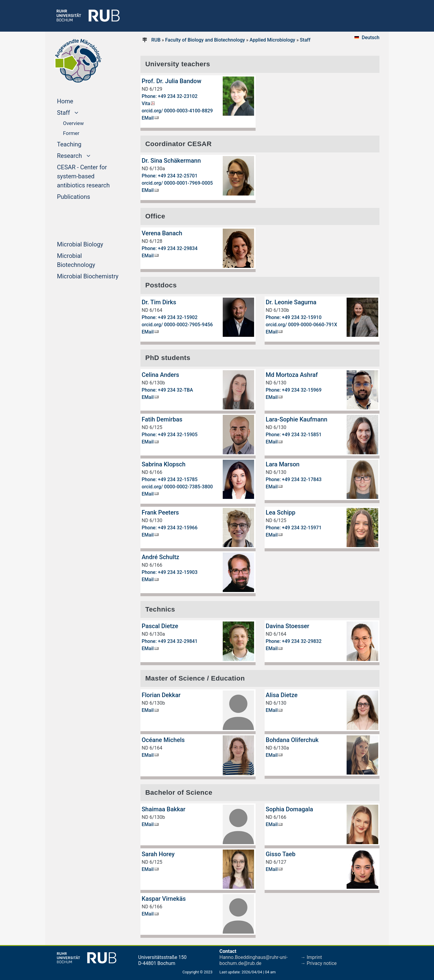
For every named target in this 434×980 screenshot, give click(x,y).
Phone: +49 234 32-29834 (170, 248)
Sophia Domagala (289, 809)
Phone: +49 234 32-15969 (294, 390)
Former (71, 133)
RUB (156, 40)
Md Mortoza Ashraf (292, 375)
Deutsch (371, 38)
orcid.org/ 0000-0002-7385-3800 (177, 487)
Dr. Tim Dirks (159, 302)
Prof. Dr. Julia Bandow (171, 81)
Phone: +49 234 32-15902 (170, 317)
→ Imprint (311, 957)
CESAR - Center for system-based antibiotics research (89, 176)
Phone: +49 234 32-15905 (170, 435)
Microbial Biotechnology (88, 260)
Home (77, 101)
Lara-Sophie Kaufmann (297, 419)
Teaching (81, 144)
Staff (305, 40)
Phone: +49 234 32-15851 (294, 435)
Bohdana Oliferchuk (292, 740)
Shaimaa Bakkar (164, 809)
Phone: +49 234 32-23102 (170, 96)
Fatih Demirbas (162, 419)
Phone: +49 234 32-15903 (170, 572)
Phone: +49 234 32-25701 (170, 176)
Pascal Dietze (160, 626)
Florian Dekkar (161, 695)
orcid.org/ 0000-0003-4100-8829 (177, 111)
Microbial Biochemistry (89, 276)
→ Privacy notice (319, 963)
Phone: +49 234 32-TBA (167, 390)
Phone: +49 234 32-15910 (294, 317)
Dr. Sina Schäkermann (171, 161)
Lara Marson (283, 464)
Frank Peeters (160, 512)
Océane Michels (163, 740)
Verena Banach (162, 233)
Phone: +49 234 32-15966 (170, 528)
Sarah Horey (158, 854)
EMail (148, 118)
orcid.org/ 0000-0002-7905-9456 (177, 325)
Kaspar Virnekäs (164, 899)
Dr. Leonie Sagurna (291, 302)
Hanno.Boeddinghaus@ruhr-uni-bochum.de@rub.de (253, 960)
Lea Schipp (281, 512)
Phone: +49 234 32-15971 (294, 528)
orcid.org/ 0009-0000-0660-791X (302, 325)
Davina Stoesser (288, 626)
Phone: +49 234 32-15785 (170, 479)
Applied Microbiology (272, 40)
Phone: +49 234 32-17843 (294, 479)
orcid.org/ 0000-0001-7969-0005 (177, 183)
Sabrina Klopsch (164, 464)
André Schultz (160, 557)
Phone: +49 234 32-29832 (294, 641)
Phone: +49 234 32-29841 (170, 641)
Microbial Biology (89, 244)
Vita (146, 103)
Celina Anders (160, 375)
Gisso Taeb (281, 854)
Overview (73, 123)
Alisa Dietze (282, 695)
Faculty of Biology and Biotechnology (205, 40)
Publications (85, 196)
